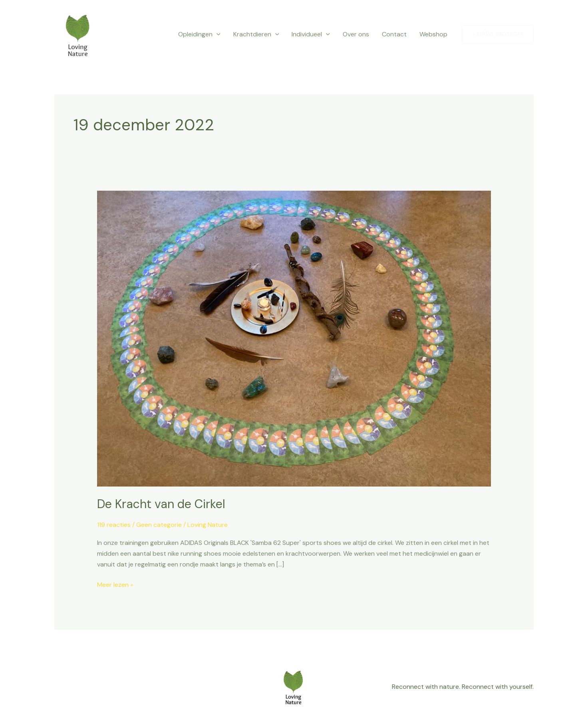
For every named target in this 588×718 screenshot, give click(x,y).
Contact (394, 34)
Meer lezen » (115, 584)
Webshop (433, 34)
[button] (217, 34)
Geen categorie (159, 525)
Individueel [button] (311, 34)
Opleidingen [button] (199, 34)
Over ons (356, 34)
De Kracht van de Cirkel (161, 504)
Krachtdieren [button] (256, 34)
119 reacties (114, 525)
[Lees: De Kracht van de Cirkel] (294, 338)
